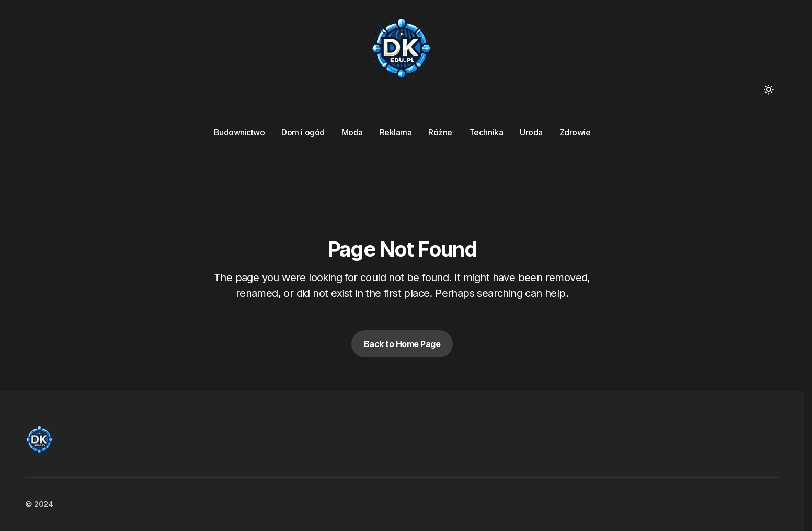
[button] (769, 89)
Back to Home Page (402, 344)
